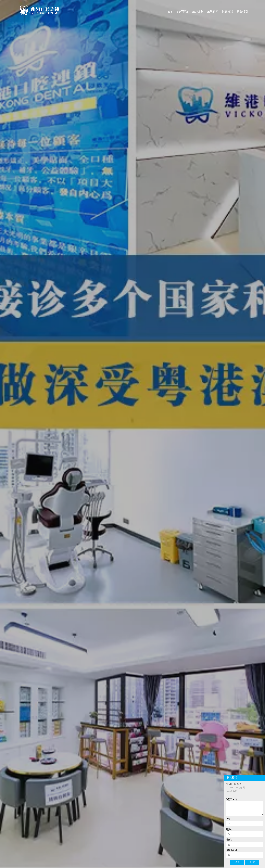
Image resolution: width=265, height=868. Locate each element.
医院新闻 (213, 12)
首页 (171, 12)
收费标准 (227, 12)
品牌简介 (183, 12)
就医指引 (242, 12)
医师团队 (198, 12)
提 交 (237, 862)
